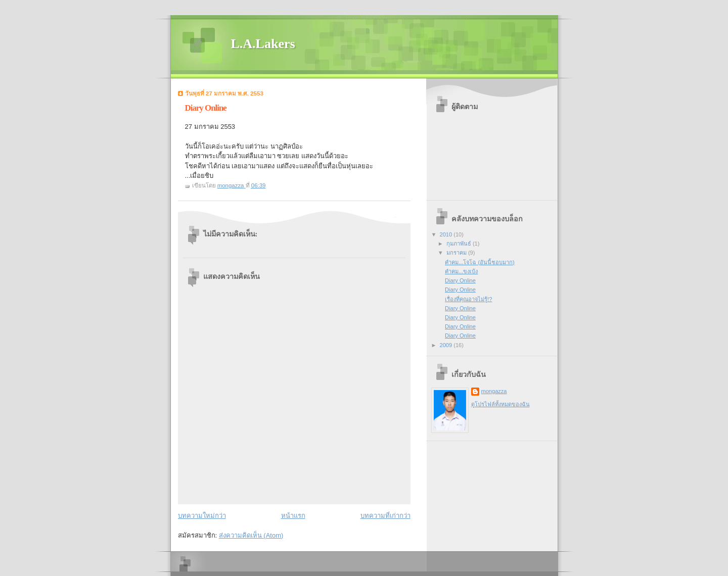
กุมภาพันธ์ (460, 244)
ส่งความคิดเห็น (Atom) (251, 535)
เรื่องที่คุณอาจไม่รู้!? (468, 299)
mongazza (494, 391)
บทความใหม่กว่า (202, 516)
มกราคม (457, 253)
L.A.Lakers (263, 44)
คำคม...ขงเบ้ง (461, 271)
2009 (447, 345)
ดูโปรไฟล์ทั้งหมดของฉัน (500, 404)
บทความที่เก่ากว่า (385, 516)
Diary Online (460, 280)
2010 (447, 234)
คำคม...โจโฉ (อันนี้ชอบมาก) (480, 262)
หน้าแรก (293, 516)
